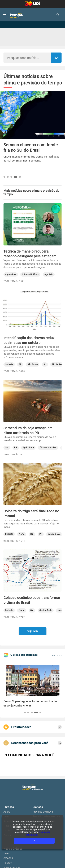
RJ (45, 365)
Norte (22, 534)
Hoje (6, 853)
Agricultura (11, 275)
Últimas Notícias (30, 275)
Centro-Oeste (54, 534)
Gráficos (38, 807)
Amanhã (8, 858)
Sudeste (9, 365)
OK (34, 841)
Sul (7, 448)
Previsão (9, 807)
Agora (7, 812)
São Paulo (33, 365)
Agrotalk (49, 275)
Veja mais (33, 631)
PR (16, 448)
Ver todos (57, 655)
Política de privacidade (38, 833)
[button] (4, 177)
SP (20, 365)
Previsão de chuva (43, 812)
